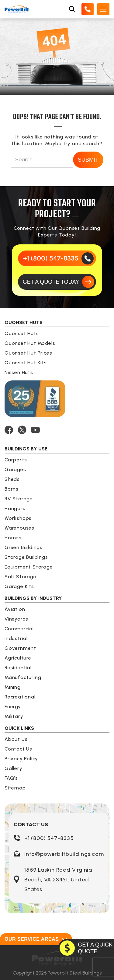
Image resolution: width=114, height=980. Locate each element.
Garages (15, 469)
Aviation (15, 609)
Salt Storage (21, 577)
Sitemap (15, 788)
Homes (13, 538)
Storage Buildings (26, 557)
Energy (13, 707)
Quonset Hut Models (30, 343)
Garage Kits (19, 586)
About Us (16, 739)
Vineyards (16, 619)
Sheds (12, 479)
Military (14, 716)
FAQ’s (11, 778)
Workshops (18, 518)
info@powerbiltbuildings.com (64, 854)
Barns (12, 489)
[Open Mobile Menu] (103, 9)
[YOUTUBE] (35, 430)
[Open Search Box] (72, 9)
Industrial (16, 638)
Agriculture (18, 658)
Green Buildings (24, 547)
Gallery (14, 768)
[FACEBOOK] (9, 430)
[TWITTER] (22, 430)
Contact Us (18, 749)
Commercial (19, 629)
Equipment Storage (29, 567)
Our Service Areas (36, 939)
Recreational (20, 697)
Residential (18, 668)
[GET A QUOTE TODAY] (57, 282)
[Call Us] (88, 9)
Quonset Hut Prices (28, 353)
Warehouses (19, 528)
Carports (16, 460)
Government (20, 648)
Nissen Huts (19, 372)
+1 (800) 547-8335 (49, 838)
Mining (13, 687)
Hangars (15, 508)
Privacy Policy (21, 759)
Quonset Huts (22, 333)
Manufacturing (23, 677)
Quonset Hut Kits (26, 363)
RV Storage (19, 499)
